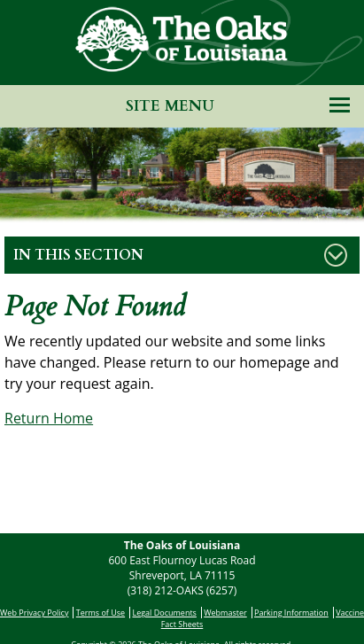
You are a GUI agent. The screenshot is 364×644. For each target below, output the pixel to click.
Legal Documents (164, 613)
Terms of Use (101, 613)
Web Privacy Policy (34, 613)
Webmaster (225, 613)
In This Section (78, 255)
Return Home (49, 418)
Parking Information (291, 613)
